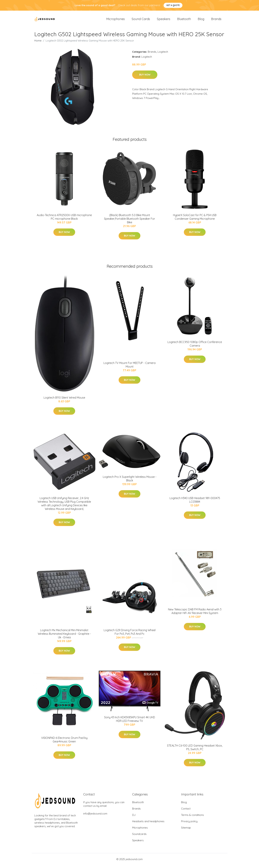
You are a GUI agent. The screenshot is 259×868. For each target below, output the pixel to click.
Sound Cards (141, 20)
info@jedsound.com (95, 816)
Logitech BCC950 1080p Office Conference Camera (195, 347)
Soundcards (139, 837)
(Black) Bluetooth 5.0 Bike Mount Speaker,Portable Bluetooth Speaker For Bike (129, 222)
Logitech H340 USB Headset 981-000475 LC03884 (195, 503)
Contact (186, 811)
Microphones (116, 20)
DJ (134, 818)
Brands (216, 20)
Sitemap (186, 831)
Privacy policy (189, 824)
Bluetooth (184, 20)
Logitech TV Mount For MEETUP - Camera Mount (129, 368)
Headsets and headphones (148, 824)
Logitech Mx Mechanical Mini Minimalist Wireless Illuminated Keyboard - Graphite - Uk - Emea (64, 637)
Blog (201, 20)
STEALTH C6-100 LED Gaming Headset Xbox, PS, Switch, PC (195, 750)
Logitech (163, 55)
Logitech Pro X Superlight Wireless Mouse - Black (130, 482)
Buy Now (145, 78)
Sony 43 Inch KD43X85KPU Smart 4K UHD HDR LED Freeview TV (130, 722)
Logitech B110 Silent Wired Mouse (64, 400)
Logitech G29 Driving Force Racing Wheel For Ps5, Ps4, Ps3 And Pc (130, 635)
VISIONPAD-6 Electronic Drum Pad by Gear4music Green (64, 743)
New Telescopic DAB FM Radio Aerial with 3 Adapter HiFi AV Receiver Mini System (195, 614)
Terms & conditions (192, 818)
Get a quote (173, 5)
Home (38, 43)
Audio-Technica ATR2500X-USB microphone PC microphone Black (64, 220)
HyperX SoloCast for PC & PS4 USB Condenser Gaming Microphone (195, 220)
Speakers (164, 20)
